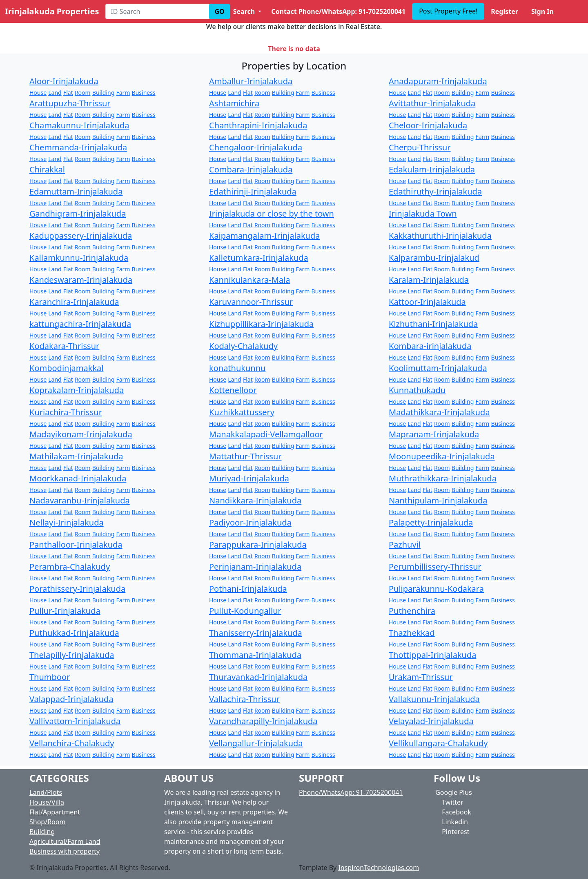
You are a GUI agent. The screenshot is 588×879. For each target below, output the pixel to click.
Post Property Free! (448, 11)
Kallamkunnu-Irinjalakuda (79, 258)
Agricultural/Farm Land (65, 841)
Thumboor (50, 677)
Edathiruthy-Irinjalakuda (435, 191)
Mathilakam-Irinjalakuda (76, 456)
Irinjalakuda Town (423, 214)
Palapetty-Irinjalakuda (431, 522)
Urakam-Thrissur (421, 677)
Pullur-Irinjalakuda (65, 611)
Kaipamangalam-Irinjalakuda (264, 236)
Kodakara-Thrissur (64, 346)
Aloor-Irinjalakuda (64, 81)
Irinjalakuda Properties (52, 11)
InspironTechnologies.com (379, 868)
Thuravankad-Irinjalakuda (258, 677)
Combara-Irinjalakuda (251, 169)
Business (144, 93)
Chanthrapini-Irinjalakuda (258, 125)
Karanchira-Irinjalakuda (74, 302)
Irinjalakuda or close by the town (272, 214)
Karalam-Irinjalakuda (429, 280)
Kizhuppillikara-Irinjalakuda (261, 324)
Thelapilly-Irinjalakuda (72, 655)
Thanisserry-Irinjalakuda (256, 633)
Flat (68, 93)
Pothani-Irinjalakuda (248, 589)
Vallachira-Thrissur (244, 699)
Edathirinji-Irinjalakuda (253, 191)
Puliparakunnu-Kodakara (436, 589)
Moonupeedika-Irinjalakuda (442, 456)
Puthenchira (412, 611)
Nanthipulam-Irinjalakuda (438, 500)
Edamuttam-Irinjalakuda (76, 191)
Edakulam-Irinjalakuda (432, 169)
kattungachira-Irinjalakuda (80, 324)
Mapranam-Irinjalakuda (434, 434)
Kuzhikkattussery (242, 412)
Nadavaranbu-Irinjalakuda (80, 500)
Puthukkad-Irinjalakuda (74, 633)
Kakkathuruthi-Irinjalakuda (440, 236)
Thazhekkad (412, 633)
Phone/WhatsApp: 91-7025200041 (351, 792)
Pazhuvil (405, 545)
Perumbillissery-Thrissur (435, 567)
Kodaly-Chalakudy (243, 346)
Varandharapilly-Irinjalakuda (263, 721)
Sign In (542, 11)
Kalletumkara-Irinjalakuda (259, 258)
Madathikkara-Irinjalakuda (439, 412)
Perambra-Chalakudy (70, 567)
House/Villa (47, 802)
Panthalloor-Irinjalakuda (76, 545)
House (38, 93)
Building (103, 93)
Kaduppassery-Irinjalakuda (81, 236)
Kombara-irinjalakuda (430, 346)
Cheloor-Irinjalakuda (428, 125)
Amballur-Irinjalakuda (251, 81)
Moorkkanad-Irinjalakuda (78, 478)
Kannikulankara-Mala (249, 280)
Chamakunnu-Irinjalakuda (79, 125)
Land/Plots (46, 792)
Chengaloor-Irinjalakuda (256, 147)
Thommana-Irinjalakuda (255, 655)
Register (504, 11)
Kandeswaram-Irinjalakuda (81, 280)
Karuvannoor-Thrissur (251, 302)
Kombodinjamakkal (66, 368)
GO (219, 11)
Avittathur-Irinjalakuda (432, 103)
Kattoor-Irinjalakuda (427, 302)
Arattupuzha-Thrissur (70, 103)
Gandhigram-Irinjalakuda (78, 214)
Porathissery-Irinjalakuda (77, 589)
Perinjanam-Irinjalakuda (255, 567)
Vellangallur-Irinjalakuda (256, 743)
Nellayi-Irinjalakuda (67, 522)
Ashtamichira (234, 103)
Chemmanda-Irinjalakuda (78, 147)
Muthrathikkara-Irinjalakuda (443, 478)
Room (83, 93)
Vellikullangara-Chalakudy (438, 743)
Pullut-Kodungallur (245, 611)
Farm (123, 93)
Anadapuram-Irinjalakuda (438, 81)
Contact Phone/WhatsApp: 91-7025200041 (338, 11)
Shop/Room (47, 822)
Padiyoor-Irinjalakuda (250, 522)
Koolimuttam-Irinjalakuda (438, 368)
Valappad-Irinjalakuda (71, 699)
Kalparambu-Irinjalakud (434, 258)
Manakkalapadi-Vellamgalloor (266, 434)
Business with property (65, 851)
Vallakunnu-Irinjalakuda (434, 699)
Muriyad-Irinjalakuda (249, 478)
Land (55, 93)
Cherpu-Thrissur (420, 147)
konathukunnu (237, 368)
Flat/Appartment (55, 812)
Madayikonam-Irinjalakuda (81, 434)
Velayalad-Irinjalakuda (431, 721)
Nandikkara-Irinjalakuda (255, 500)
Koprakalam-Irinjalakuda (77, 390)
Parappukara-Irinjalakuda (258, 545)
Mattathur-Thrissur (245, 456)
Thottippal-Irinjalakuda (432, 655)
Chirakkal (47, 169)
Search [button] (245, 11)
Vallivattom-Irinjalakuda (75, 721)
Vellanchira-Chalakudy (72, 743)
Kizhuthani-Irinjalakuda (433, 324)
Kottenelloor (233, 390)
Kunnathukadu (417, 390)
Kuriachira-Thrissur (66, 412)
